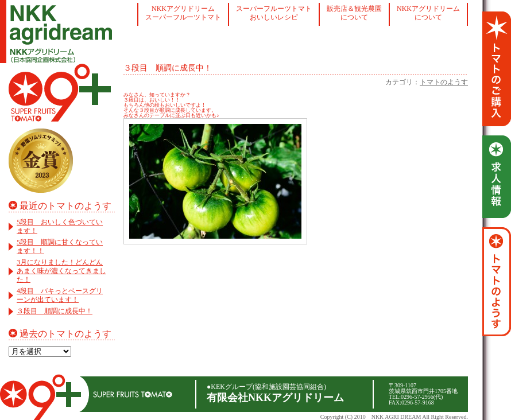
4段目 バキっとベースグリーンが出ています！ (60, 295)
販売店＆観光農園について (354, 13)
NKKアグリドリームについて (428, 13)
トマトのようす (444, 82)
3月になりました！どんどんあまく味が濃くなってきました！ (61, 271)
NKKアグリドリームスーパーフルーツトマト (183, 13)
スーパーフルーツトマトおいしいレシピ (274, 13)
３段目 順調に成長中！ (55, 311)
